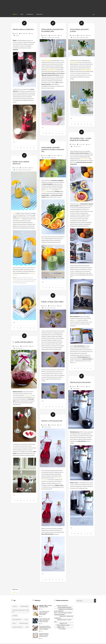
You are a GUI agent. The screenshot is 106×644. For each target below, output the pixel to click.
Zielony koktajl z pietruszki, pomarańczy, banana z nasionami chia (53, 155)
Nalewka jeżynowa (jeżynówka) (80, 387)
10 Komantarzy (24, 34)
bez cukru (15, 606)
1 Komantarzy (82, 35)
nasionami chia (49, 195)
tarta (27, 627)
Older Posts (15, 592)
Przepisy (15, 14)
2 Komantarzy (54, 35)
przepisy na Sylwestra (17, 627)
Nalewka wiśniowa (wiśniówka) (23, 29)
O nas (22, 14)
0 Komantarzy (54, 161)
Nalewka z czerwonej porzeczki (52, 426)
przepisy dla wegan (24, 623)
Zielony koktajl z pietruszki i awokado (79, 30)
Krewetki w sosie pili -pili (62, 606)
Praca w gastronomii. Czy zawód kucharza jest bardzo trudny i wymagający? (45, 628)
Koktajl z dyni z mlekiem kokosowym (21, 168)
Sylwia (60, 311)
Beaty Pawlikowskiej (84, 164)
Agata (32, 34)
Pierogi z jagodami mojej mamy (65, 607)
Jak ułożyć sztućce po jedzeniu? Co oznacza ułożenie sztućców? (44, 635)
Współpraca (30, 14)
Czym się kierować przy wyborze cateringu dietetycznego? (44, 613)
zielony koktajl (47, 60)
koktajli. (20, 224)
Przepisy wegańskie (55, 38)
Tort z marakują (62, 629)
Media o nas (39, 14)
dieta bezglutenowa (17, 619)
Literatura (75, 152)
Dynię (14, 218)
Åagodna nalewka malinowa (23, 347)
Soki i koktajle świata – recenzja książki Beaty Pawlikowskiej (81, 144)
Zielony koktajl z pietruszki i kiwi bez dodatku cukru (52, 30)
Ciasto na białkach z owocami (63, 625)
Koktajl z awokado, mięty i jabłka (52, 307)
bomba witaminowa (51, 70)
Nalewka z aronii (63, 623)
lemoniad (76, 325)
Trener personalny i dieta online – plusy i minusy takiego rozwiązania (45, 620)
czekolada (15, 616)
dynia (26, 619)
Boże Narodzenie (24, 606)
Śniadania (53, 313)
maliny (14, 623)
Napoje (17, 36)
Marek (55, 613)
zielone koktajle (74, 62)
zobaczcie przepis (28, 400)
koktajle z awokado (86, 70)
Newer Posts (15, 589)
